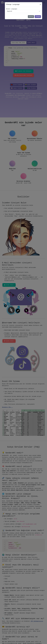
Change (38, 17)
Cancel (31, 17)
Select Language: (12, 9)
